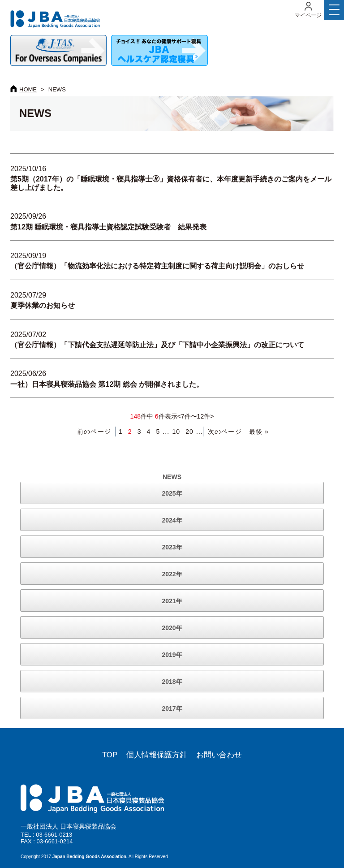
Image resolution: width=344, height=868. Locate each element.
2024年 (172, 520)
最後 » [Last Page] (259, 432)
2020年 (172, 628)
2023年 (172, 547)
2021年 (172, 601)
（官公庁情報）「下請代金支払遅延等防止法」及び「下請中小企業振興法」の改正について (157, 345)
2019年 (172, 655)
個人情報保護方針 (157, 755)
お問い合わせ (219, 755)
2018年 (172, 682)
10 (176, 432)
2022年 (172, 574)
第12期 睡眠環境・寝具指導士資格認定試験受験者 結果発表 (108, 227)
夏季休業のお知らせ (43, 305)
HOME (28, 89)
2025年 (172, 493)
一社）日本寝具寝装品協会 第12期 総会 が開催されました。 (107, 384)
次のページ (225, 432)
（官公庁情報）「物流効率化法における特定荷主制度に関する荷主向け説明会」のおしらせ (157, 266)
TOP (110, 755)
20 (189, 432)
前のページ (94, 432)
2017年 (172, 708)
